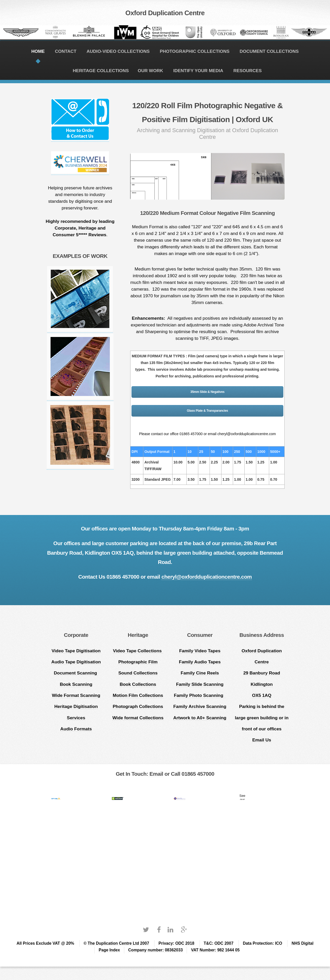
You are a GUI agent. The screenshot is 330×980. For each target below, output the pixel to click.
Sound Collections (138, 673)
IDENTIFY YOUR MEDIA (198, 71)
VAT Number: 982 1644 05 (215, 950)
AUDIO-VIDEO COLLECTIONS (118, 51)
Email (156, 774)
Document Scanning (76, 673)
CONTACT (66, 51)
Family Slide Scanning (200, 684)
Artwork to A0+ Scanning (200, 718)
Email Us (262, 740)
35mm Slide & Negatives (208, 392)
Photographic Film (138, 662)
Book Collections (138, 684)
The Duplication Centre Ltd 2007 (118, 943)
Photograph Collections (138, 706)
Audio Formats (76, 729)
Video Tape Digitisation (76, 651)
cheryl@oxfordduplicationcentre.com (207, 577)
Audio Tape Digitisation (76, 662)
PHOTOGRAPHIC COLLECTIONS (195, 51)
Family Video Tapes (200, 651)
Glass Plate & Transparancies (208, 411)
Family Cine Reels (200, 673)
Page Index (109, 950)
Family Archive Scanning (200, 706)
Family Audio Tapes (200, 662)
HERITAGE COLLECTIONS (101, 71)
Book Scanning (76, 684)
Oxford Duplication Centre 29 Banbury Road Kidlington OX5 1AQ (262, 673)
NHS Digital (303, 943)
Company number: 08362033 (155, 950)
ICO (279, 943)
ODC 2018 (185, 943)
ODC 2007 (224, 943)
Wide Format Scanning (76, 695)
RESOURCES (247, 71)
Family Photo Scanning (200, 695)
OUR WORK (150, 71)
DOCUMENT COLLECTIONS (269, 51)
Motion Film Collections (138, 695)
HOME (38, 51)
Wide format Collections (138, 718)
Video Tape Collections (138, 651)
